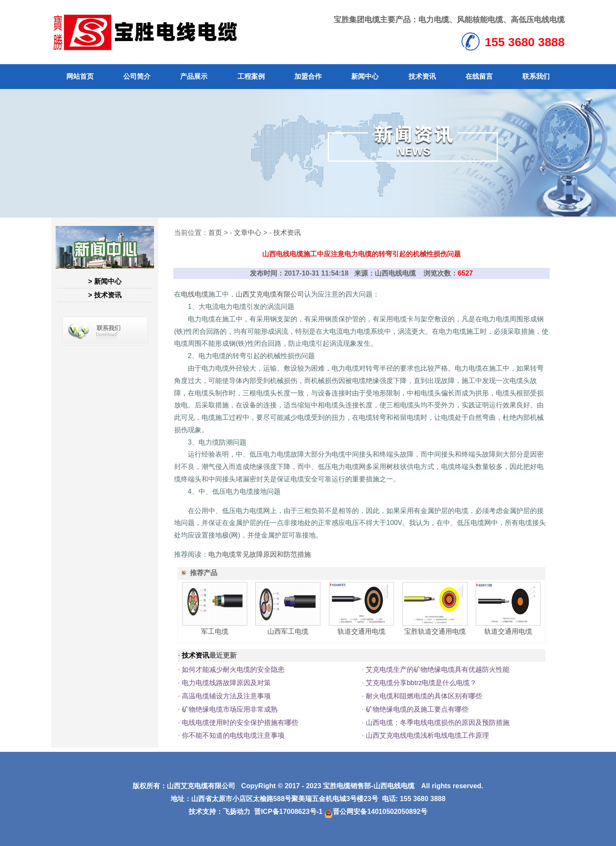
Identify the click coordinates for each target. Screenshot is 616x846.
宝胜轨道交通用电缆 (435, 631)
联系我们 (536, 76)
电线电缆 (195, 294)
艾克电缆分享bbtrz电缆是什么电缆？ (421, 683)
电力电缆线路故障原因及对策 (226, 683)
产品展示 (194, 76)
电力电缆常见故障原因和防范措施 (260, 554)
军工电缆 (215, 631)
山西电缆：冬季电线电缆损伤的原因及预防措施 (438, 723)
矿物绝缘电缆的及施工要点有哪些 (417, 709)
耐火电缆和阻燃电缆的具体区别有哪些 (424, 696)
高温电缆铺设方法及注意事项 (226, 696)
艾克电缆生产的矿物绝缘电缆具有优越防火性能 (438, 669)
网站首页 (80, 76)
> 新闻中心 (105, 281)
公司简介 (137, 76)
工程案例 (251, 76)
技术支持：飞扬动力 (219, 812)
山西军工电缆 (288, 631)
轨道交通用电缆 (361, 631)
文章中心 (248, 233)
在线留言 (479, 76)
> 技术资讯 (105, 295)
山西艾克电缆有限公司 (270, 294)
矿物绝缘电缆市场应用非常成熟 (230, 709)
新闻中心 (365, 76)
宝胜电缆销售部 (347, 786)
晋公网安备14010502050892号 (376, 812)
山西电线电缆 (394, 786)
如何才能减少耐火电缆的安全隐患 (233, 669)
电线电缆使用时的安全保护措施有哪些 (240, 723)
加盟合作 (308, 76)
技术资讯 (422, 76)
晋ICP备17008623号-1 (288, 812)
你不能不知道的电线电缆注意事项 (233, 735)
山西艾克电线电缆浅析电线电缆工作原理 (427, 735)
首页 (215, 233)
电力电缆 (434, 20)
